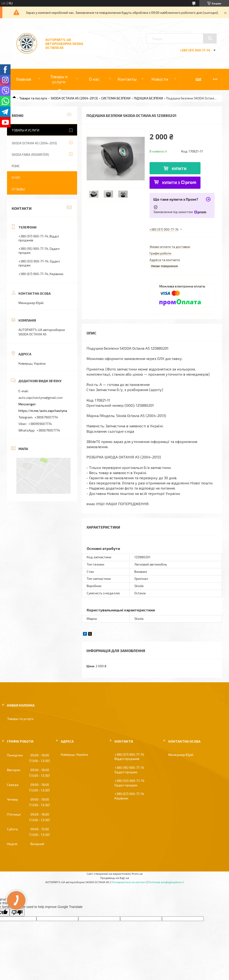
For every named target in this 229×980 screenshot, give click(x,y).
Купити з (179, 183)
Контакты (127, 79)
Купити (179, 169)
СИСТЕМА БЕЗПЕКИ (116, 98)
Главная (23, 79)
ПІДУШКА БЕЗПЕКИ (148, 98)
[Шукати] (210, 38)
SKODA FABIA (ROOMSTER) (30, 155)
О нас (94, 79)
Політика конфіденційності (166, 882)
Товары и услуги (59, 79)
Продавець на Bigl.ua (115, 878)
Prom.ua (137, 874)
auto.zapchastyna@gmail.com (41, 397)
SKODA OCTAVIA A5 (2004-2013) (74, 98)
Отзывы (18, 189)
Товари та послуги (33, 98)
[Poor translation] (17, 913)
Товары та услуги (20, 719)
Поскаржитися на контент (129, 882)
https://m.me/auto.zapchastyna (43, 411)
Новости (160, 79)
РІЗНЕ (16, 166)
